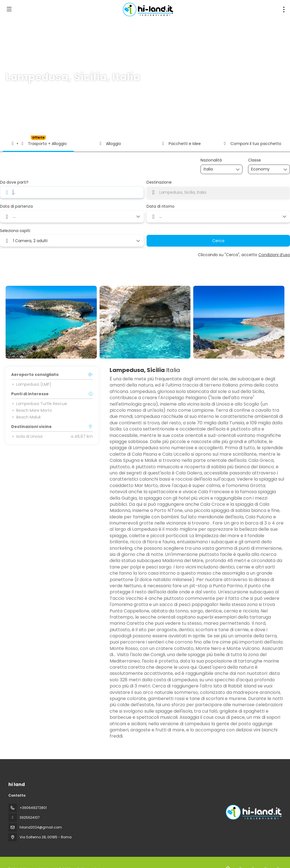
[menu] (284, 10)
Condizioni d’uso (274, 255)
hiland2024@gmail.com (41, 827)
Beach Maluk (26, 417)
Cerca (218, 241)
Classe (254, 160)
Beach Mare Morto (32, 410)
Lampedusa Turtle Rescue (39, 404)
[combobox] (218, 169)
